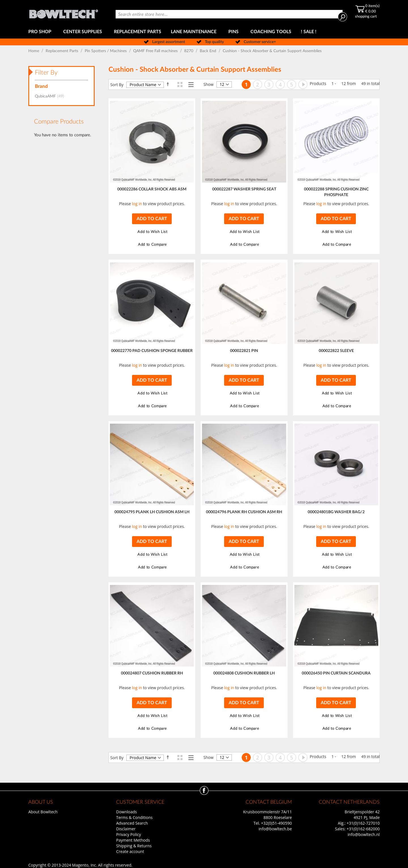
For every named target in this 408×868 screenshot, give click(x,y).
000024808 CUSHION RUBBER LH (244, 673)
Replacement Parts (62, 51)
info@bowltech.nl (364, 834)
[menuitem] (41, 32)
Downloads (127, 812)
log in (137, 204)
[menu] (204, 32)
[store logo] (63, 13)
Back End (209, 51)
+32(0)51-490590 (276, 823)
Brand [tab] (41, 86)
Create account (130, 851)
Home (34, 51)
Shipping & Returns (134, 846)
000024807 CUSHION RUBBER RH (152, 673)
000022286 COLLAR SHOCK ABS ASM (152, 189)
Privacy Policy (128, 834)
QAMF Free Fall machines (156, 51)
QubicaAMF (51, 96)
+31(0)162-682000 (363, 829)
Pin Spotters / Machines (106, 51)
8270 (189, 51)
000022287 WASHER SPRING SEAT (244, 189)
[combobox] (229, 14)
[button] (152, 232)
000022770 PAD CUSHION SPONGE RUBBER (152, 351)
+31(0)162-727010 (363, 823)
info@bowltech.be (275, 829)
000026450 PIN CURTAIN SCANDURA (336, 673)
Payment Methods (133, 840)
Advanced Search (132, 823)
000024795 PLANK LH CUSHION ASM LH (152, 512)
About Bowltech (43, 812)
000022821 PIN (244, 351)
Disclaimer (126, 829)
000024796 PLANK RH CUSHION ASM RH (244, 512)
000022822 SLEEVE (336, 351)
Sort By (117, 85)
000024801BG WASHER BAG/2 (336, 512)
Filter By (46, 73)
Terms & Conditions (134, 817)
